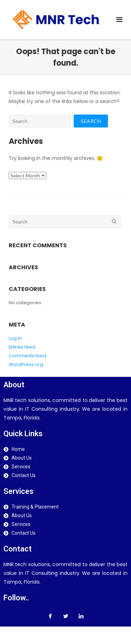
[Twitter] (66, 616)
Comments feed (27, 356)
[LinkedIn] (81, 616)
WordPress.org (26, 364)
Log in (15, 338)
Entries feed (22, 347)
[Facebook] (50, 616)
